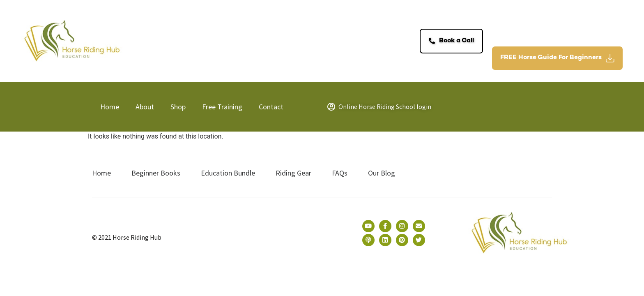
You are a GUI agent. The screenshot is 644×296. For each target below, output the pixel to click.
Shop (178, 107)
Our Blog (382, 173)
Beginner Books (156, 173)
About (145, 107)
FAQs (340, 173)
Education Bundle (228, 173)
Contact (271, 107)
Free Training (222, 107)
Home (110, 107)
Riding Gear (293, 173)
